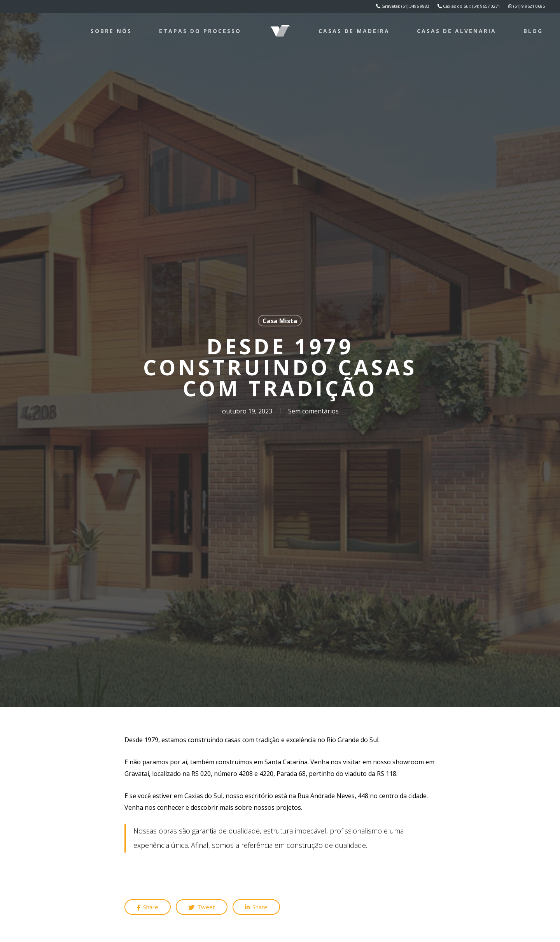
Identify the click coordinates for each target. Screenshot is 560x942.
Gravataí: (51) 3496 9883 (403, 6)
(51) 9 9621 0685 (527, 6)
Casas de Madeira (354, 31)
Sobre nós (111, 31)
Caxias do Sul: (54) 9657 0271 (469, 6)
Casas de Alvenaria (457, 31)
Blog (533, 31)
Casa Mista (280, 321)
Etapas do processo (200, 31)
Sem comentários (313, 411)
